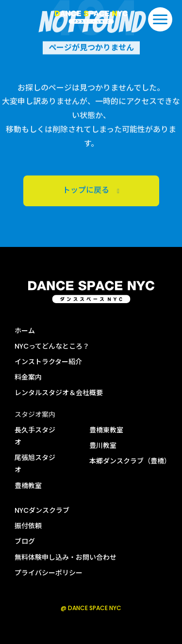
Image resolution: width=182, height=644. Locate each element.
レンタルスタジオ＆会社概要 (59, 393)
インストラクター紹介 (48, 362)
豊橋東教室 (106, 430)
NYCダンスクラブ (42, 510)
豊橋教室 (28, 486)
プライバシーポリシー (49, 573)
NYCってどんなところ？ (52, 346)
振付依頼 (28, 526)
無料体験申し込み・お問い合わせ (66, 557)
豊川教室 (103, 445)
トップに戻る (91, 193)
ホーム (25, 331)
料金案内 (28, 377)
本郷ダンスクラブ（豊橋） (130, 461)
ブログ (25, 541)
